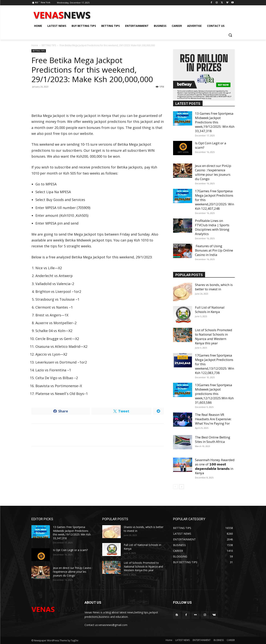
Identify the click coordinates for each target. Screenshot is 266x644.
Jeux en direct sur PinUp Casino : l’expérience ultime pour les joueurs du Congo (213, 172)
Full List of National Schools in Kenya (210, 310)
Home (35, 45)
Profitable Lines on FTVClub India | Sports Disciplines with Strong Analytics (212, 227)
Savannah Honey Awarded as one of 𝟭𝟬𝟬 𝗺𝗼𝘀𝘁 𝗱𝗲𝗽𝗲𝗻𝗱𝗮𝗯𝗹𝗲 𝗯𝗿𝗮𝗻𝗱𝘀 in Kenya (215, 466)
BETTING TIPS (49, 45)
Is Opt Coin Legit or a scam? (70, 550)
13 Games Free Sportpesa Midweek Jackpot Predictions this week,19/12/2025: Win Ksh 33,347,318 (215, 122)
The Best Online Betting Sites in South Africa (213, 439)
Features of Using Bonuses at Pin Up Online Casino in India (214, 250)
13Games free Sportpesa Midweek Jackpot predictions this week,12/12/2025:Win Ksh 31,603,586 (214, 394)
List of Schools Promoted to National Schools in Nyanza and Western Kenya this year (214, 337)
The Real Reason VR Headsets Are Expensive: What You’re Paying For (213, 419)
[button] (230, 35)
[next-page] (182, 487)
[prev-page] (175, 487)
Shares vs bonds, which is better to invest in (214, 287)
